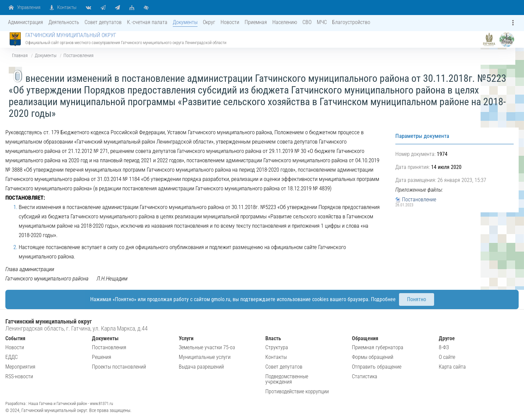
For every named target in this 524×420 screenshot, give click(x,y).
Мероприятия (20, 367)
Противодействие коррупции (297, 391)
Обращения (365, 338)
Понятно (417, 299)
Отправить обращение (377, 367)
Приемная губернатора (378, 347)
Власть (273, 338)
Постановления (79, 55)
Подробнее (383, 299)
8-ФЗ (444, 347)
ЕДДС (12, 357)
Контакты (276, 357)
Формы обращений (373, 357)
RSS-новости (19, 376)
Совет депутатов (284, 367)
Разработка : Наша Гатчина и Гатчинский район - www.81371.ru (59, 403)
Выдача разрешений (201, 367)
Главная (20, 55)
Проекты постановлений (119, 367)
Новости (15, 347)
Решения (102, 357)
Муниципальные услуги (205, 357)
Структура (277, 347)
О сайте (447, 357)
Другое (447, 338)
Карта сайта (452, 367)
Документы (46, 55)
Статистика (365, 376)
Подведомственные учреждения (287, 379)
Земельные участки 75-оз (207, 347)
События (15, 338)
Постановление (419, 199)
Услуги (186, 338)
